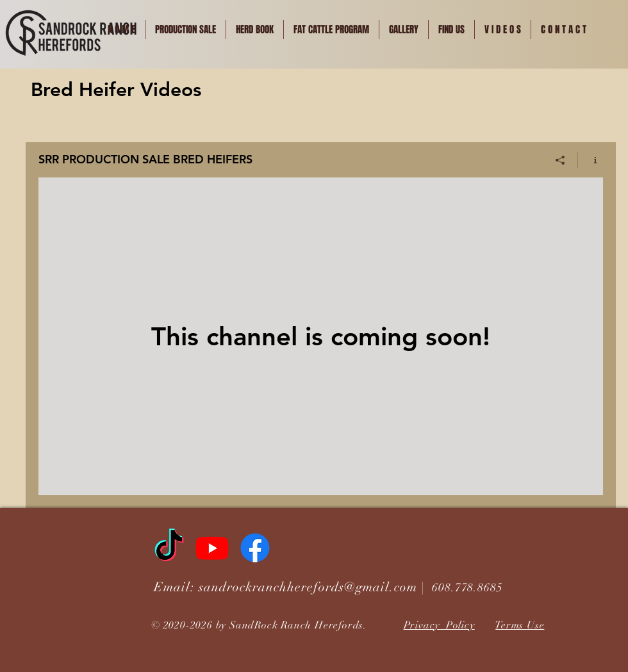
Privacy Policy (439, 625)
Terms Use (520, 625)
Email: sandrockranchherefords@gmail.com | (293, 587)
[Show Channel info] (591, 160)
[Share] (560, 160)
